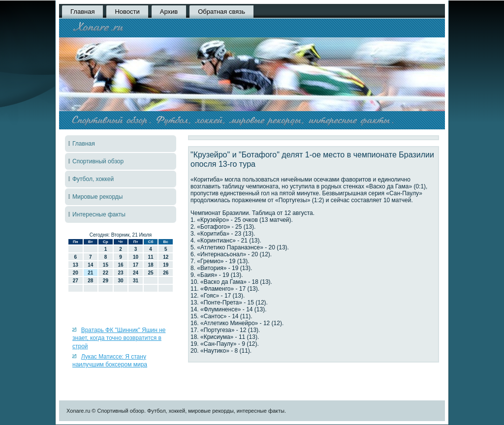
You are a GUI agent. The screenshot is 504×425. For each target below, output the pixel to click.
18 (151, 265)
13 (76, 265)
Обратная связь (221, 12)
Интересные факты (99, 214)
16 (120, 265)
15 (106, 265)
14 (90, 265)
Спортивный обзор (98, 161)
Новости (127, 12)
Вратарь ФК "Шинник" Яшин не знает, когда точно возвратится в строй (119, 338)
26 (166, 273)
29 (106, 281)
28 (90, 281)
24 (136, 273)
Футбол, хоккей (93, 179)
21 (90, 273)
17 (136, 265)
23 (120, 273)
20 (76, 273)
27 (76, 281)
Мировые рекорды (98, 197)
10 (136, 257)
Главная (82, 12)
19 (166, 265)
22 (106, 273)
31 (136, 281)
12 (166, 257)
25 (151, 273)
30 (120, 281)
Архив (169, 12)
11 (151, 257)
